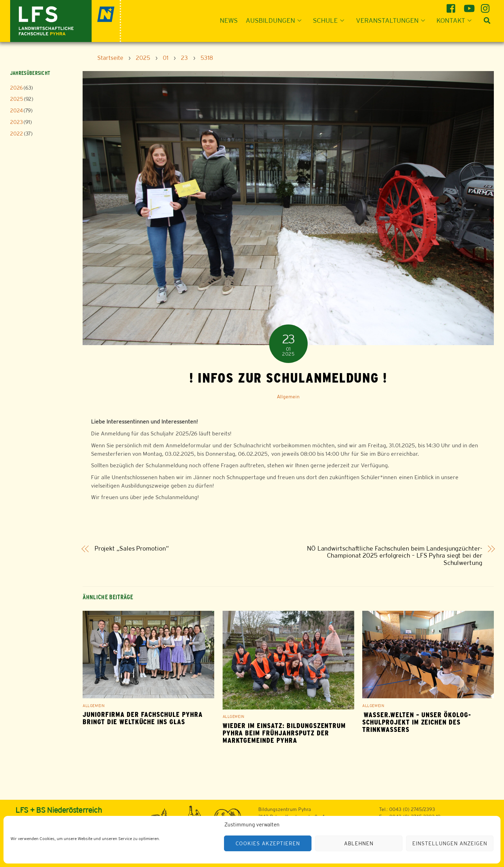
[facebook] (452, 6)
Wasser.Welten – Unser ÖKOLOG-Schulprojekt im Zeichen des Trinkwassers (417, 722)
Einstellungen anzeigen (450, 843)
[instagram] (486, 6)
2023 (16, 122)
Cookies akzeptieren (268, 843)
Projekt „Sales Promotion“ (132, 549)
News (229, 20)
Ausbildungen (276, 20)
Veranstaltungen (393, 20)
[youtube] (469, 6)
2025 (17, 99)
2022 (17, 134)
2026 (16, 88)
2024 (16, 110)
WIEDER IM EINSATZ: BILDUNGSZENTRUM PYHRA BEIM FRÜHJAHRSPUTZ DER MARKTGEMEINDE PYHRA (284, 733)
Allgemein (288, 397)
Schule (331, 20)
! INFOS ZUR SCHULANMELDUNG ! (288, 378)
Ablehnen (359, 843)
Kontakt (456, 20)
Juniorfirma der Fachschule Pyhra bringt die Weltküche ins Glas (143, 718)
